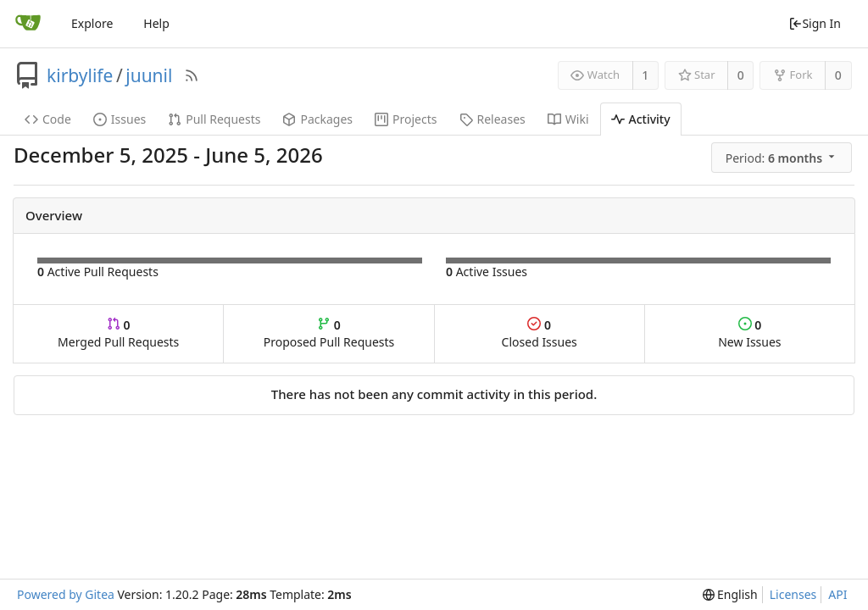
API (837, 594)
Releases (492, 119)
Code (48, 119)
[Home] (28, 24)
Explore (92, 23)
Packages (317, 119)
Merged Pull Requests (118, 333)
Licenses (793, 594)
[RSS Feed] (192, 75)
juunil (149, 75)
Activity (641, 119)
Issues (120, 119)
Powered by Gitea (66, 594)
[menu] (783, 158)
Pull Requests (214, 119)
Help (156, 23)
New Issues (749, 333)
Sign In (815, 23)
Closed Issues (540, 333)
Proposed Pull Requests (329, 333)
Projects (406, 119)
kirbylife (80, 75)
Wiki (568, 119)
